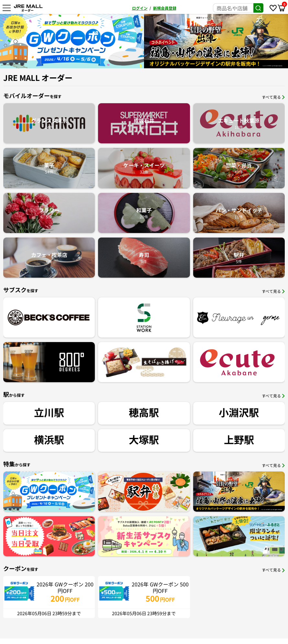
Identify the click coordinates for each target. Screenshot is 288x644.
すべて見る (273, 97)
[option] (74, 41)
